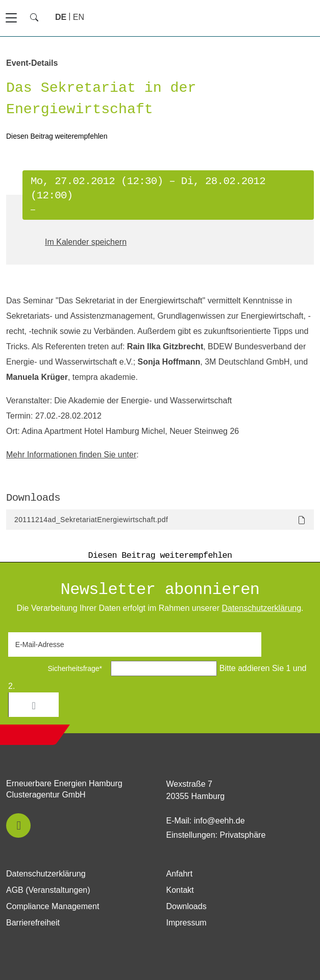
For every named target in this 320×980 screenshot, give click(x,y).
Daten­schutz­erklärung (261, 608)
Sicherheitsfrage (58, 668)
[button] (18, 826)
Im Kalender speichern (86, 242)
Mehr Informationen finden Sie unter (71, 455)
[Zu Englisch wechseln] (79, 17)
